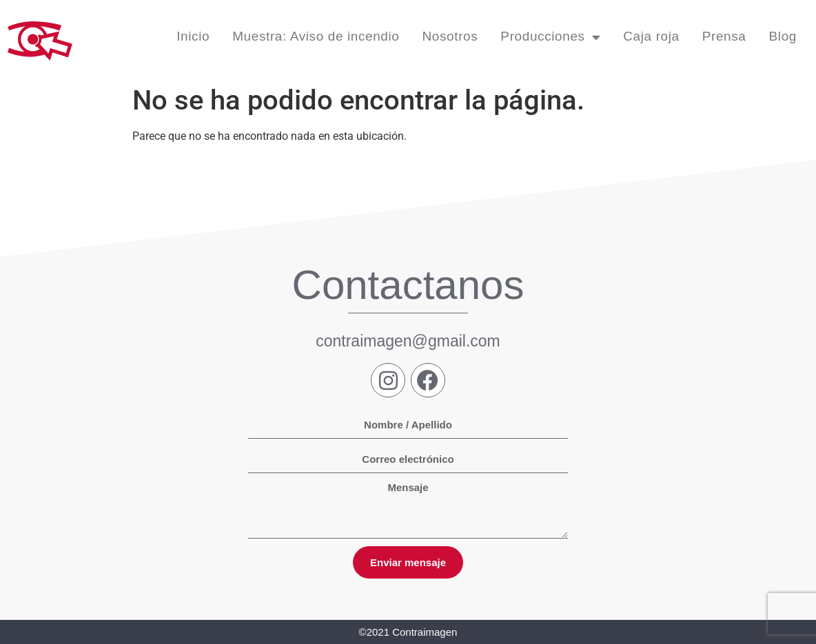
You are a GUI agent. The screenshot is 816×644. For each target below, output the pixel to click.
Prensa (724, 36)
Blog (783, 36)
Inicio (193, 36)
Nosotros (450, 36)
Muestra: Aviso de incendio (316, 36)
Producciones (550, 37)
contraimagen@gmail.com (408, 341)
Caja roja (651, 36)
